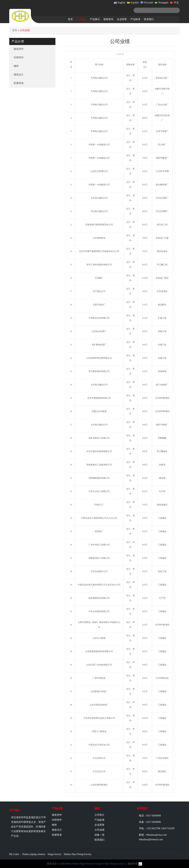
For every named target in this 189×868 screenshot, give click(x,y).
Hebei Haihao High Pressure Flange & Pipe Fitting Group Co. (96, 864)
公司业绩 (99, 830)
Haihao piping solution (34, 854)
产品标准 (135, 19)
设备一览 (99, 835)
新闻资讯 (108, 19)
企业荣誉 (122, 19)
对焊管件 (19, 58)
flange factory (55, 854)
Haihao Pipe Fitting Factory (78, 854)
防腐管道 (19, 83)
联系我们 (149, 19)
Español (133, 3)
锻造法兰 (19, 75)
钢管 (16, 66)
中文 (175, 3)
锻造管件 (19, 49)
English (120, 3)
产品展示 (95, 19)
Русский (147, 3)
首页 (70, 19)
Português (162, 3)
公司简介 (81, 19)
